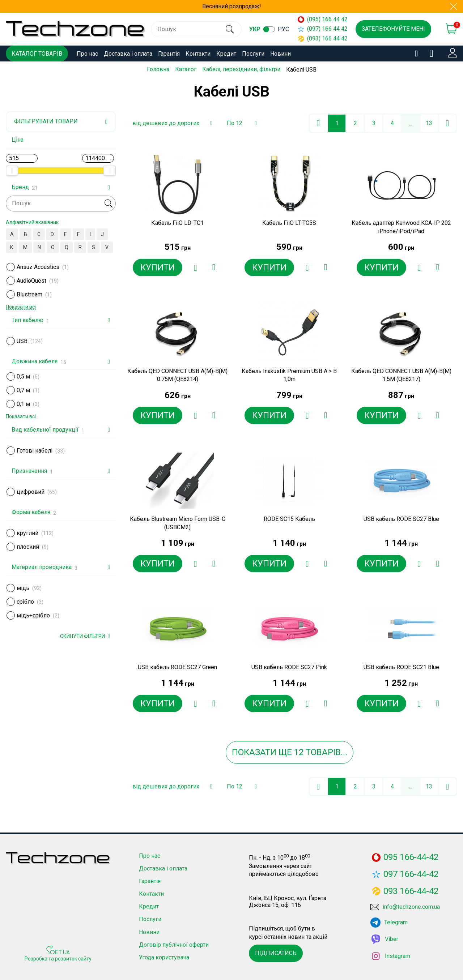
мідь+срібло (33, 615)
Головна (158, 69)
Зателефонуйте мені (393, 29)
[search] (229, 29)
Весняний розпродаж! (232, 6)
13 (429, 123)
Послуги (253, 54)
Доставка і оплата (128, 54)
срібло (25, 602)
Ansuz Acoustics (38, 267)
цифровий (31, 492)
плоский (28, 547)
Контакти (198, 54)
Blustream (29, 294)
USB (22, 341)
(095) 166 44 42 (319, 19)
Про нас (87, 54)
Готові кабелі (35, 451)
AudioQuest (31, 281)
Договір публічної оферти (174, 945)
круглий (27, 533)
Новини (281, 54)
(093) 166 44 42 (319, 38)
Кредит (226, 54)
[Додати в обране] (195, 268)
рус (283, 29)
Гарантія (169, 54)
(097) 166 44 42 (319, 29)
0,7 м (23, 390)
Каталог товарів (37, 54)
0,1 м (23, 404)
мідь (23, 588)
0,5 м (23, 376)
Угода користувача (164, 957)
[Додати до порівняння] (213, 268)
